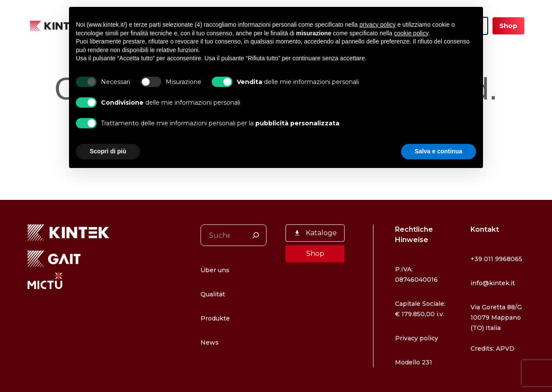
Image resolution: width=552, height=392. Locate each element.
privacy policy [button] (378, 25)
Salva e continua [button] (439, 151)
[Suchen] (256, 215)
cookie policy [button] (411, 33)
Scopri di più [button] (108, 151)
